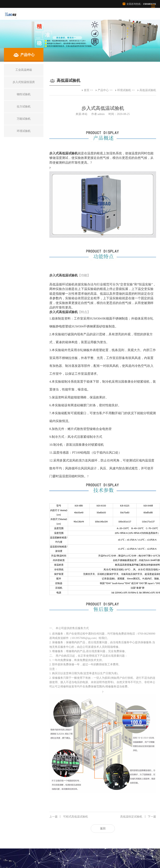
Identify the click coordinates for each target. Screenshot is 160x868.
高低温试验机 (148, 90)
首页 (87, 90)
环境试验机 (124, 90)
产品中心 (103, 90)
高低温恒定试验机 (138, 817)
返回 (103, 828)
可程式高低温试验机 (69, 817)
